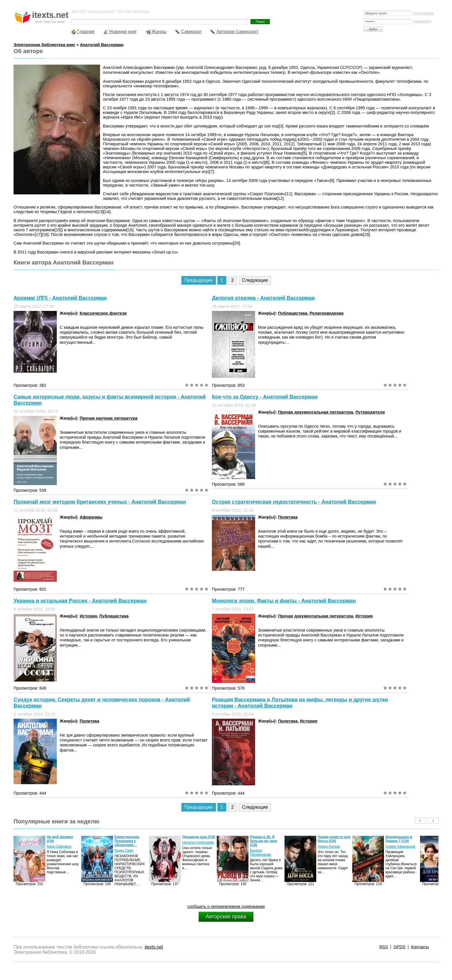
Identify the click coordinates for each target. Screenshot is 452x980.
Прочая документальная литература (316, 412)
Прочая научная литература (108, 418)
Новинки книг (123, 32)
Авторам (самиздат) (237, 32)
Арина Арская (329, 846)
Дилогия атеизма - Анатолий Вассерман (263, 298)
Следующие (255, 280)
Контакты (420, 947)
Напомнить (422, 21)
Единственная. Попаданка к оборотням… (127, 841)
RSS (384, 947)
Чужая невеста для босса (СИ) (334, 839)
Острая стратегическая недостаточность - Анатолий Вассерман (294, 502)
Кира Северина (59, 846)
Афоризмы (91, 517)
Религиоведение (327, 313)
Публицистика (293, 313)
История (88, 616)
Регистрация (424, 13)
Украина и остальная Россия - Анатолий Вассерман (80, 601)
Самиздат (191, 32)
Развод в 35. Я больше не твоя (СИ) (263, 841)
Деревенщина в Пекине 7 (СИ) (399, 839)
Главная (86, 32)
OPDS (399, 947)
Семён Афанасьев (400, 846)
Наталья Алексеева (198, 842)
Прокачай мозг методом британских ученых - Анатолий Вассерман (100, 502)
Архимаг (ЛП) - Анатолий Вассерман (60, 298)
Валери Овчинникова (260, 853)
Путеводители (370, 412)
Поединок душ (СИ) (199, 837)
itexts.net (154, 947)
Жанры (159, 32)
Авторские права (226, 917)
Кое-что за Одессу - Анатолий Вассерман (265, 397)
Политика (288, 517)
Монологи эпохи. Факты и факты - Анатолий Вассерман (284, 601)
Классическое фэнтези (103, 313)
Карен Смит (124, 851)
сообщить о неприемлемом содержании (226, 906)
